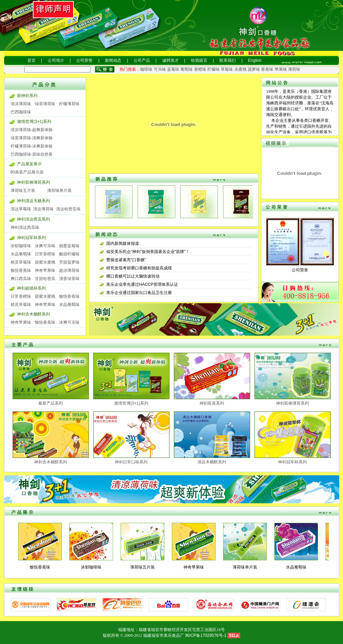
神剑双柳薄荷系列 (33, 182)
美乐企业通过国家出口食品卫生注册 (139, 293)
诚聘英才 (170, 60)
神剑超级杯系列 (31, 288)
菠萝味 (254, 69)
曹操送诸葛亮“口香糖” (126, 260)
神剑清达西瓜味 (25, 227)
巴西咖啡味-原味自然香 (32, 154)
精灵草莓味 (21, 262)
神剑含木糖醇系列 (33, 314)
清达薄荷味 (43, 209)
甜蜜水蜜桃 (45, 262)
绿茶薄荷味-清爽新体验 (32, 138)
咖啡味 (146, 69)
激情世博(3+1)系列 (34, 122)
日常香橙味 (45, 254)
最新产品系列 (51, 403)
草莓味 (227, 69)
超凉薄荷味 (69, 270)
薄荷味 (294, 69)
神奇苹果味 (45, 270)
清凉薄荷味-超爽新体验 (32, 130)
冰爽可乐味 (45, 246)
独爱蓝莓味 (69, 246)
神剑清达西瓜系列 (33, 219)
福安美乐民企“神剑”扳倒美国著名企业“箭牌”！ (148, 252)
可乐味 (160, 69)
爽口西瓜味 (21, 279)
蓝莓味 (173, 69)
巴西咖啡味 (21, 112)
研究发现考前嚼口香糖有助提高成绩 (139, 268)
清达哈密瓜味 (68, 209)
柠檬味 (214, 69)
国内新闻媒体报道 (123, 243)
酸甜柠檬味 (69, 254)
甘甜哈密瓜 (45, 279)
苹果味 (281, 69)
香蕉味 (267, 69)
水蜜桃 (241, 69)
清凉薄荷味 (21, 104)
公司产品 (142, 60)
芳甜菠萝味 (69, 262)
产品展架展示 (29, 164)
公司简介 (56, 60)
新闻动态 (113, 60)
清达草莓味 (21, 209)
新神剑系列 (27, 96)
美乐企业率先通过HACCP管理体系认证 (142, 284)
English (255, 60)
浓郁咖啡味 (21, 246)
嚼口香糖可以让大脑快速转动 (133, 276)
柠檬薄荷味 (69, 104)
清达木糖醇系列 (212, 462)
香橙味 (200, 69)
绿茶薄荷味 (45, 104)
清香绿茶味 (69, 279)
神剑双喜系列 (212, 403)
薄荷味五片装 (23, 191)
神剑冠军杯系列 (31, 238)
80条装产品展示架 (27, 172)
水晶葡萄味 (21, 254)
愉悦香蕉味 (21, 270)
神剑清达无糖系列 (33, 201)
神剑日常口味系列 (131, 462)
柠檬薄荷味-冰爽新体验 (32, 146)
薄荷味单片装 (59, 191)
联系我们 (228, 60)
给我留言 (199, 60)
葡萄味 (187, 69)
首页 (31, 60)
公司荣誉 (84, 60)
